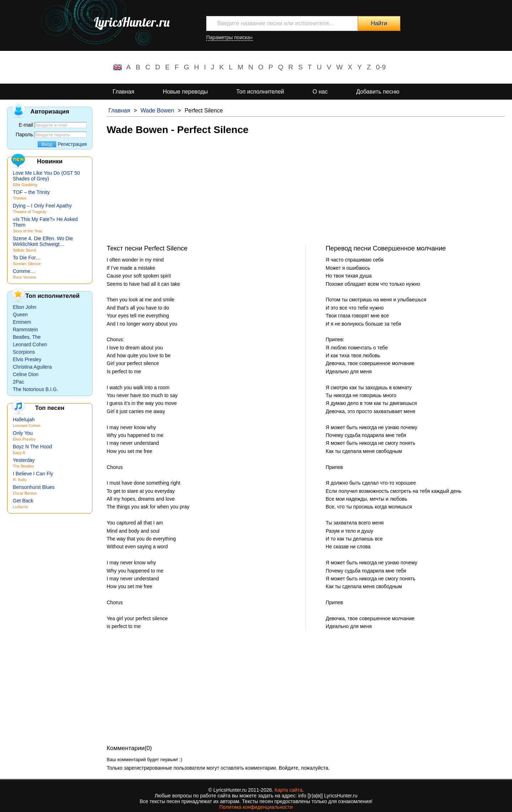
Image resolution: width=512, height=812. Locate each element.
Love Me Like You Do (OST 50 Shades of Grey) (46, 176)
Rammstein (25, 329)
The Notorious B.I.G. (36, 389)
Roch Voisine (24, 277)
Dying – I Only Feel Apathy (42, 206)
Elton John (25, 307)
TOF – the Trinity (31, 192)
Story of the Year (28, 231)
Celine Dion (26, 374)
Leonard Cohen (30, 344)
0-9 (381, 67)
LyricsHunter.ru (132, 22)
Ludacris (20, 507)
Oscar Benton (25, 493)
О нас (320, 92)
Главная (124, 92)
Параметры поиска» (230, 37)
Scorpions (24, 352)
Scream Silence (27, 264)
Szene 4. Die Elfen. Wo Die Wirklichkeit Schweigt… (43, 241)
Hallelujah (24, 420)
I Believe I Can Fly (33, 474)
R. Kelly (20, 480)
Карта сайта (288, 790)
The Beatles (23, 466)
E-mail (26, 125)
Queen (20, 315)
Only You (23, 433)
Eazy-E (19, 453)
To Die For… (27, 258)
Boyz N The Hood (32, 447)
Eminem (22, 322)
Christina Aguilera (32, 367)
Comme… (24, 271)
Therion (20, 198)
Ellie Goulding (25, 185)
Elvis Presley (27, 359)
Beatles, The (27, 337)
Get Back (23, 501)
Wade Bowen (157, 110)
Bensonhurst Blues (34, 487)
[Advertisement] (306, 195)
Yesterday (24, 460)
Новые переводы (185, 92)
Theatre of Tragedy (30, 212)
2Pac (18, 382)
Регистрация (72, 144)
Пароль (24, 135)
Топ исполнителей (260, 92)
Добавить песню (378, 92)
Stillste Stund (24, 250)
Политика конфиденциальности (256, 807)
